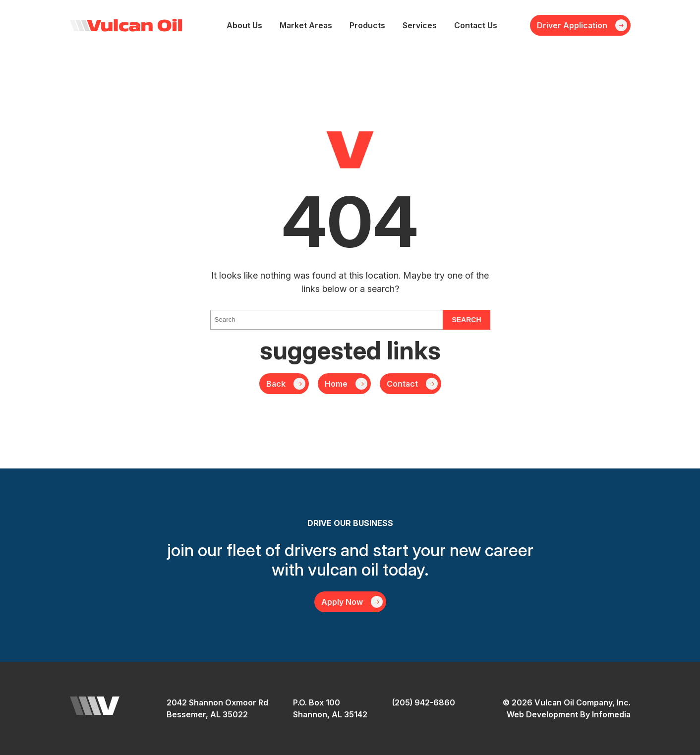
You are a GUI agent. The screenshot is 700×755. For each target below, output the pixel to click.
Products (367, 25)
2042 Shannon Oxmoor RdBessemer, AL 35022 (217, 708)
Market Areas (306, 25)
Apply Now (342, 602)
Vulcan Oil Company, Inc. (126, 25)
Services (420, 25)
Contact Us (476, 25)
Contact (402, 384)
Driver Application (572, 25)
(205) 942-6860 (424, 702)
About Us (244, 25)
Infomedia (611, 714)
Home (336, 384)
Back (276, 384)
